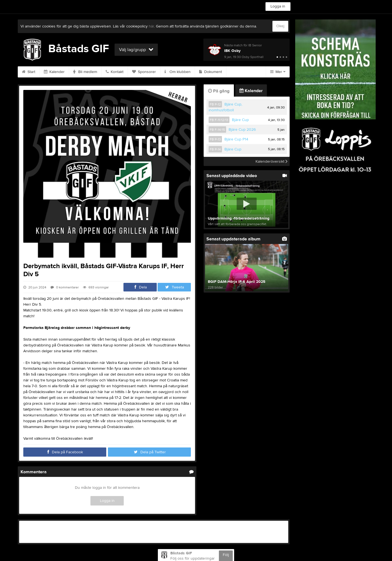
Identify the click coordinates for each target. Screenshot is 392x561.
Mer (278, 72)
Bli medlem (85, 72)
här (151, 26)
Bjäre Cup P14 (236, 139)
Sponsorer (144, 72)
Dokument (211, 72)
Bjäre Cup (240, 120)
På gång (219, 91)
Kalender (54, 72)
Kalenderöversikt (271, 161)
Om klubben (178, 72)
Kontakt (115, 72)
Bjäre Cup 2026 (242, 130)
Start (29, 72)
